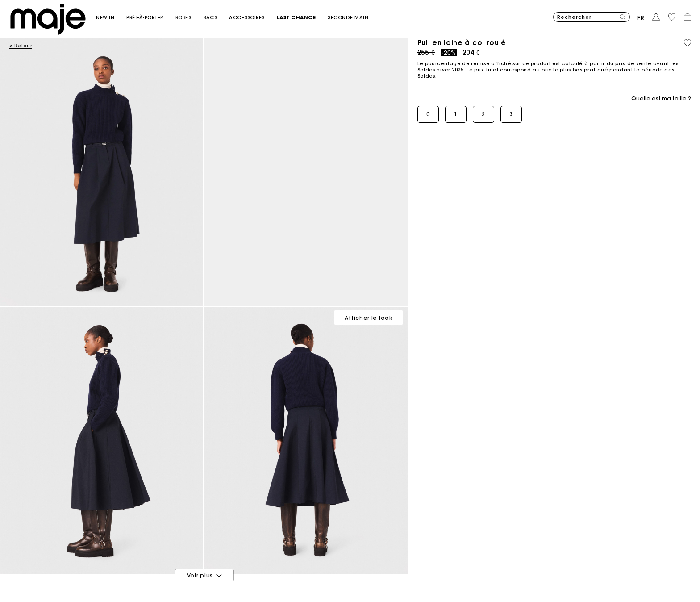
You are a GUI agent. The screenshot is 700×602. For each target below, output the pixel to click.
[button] (111, 18)
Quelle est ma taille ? (661, 99)
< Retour (21, 46)
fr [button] (641, 18)
